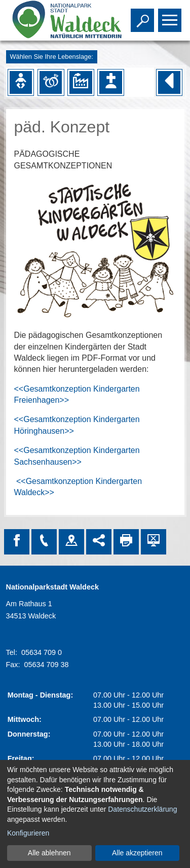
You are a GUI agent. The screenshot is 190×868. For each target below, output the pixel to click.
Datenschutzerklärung (142, 809)
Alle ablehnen (49, 853)
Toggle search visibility (144, 16)
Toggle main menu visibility (171, 16)
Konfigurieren (28, 833)
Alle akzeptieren (137, 853)
